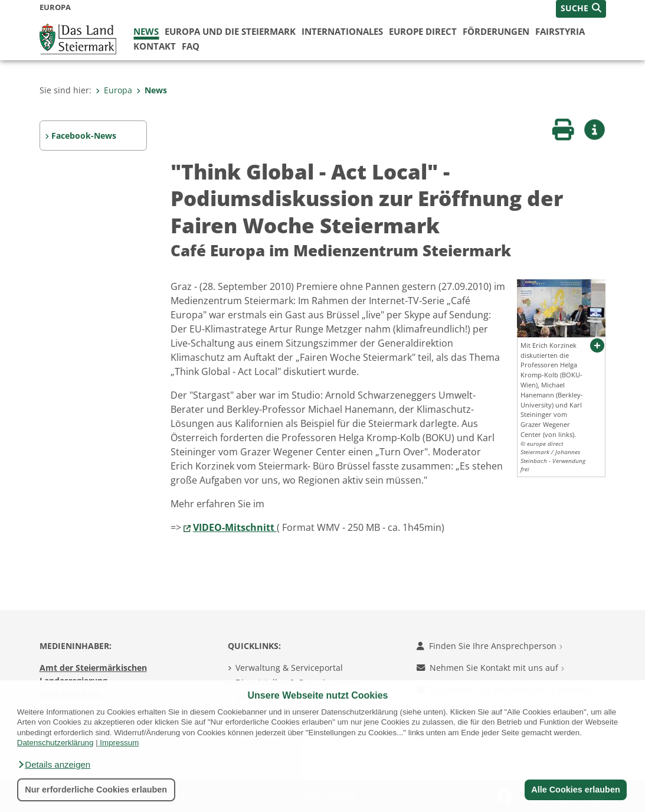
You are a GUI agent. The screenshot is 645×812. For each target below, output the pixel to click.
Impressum (119, 743)
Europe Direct (423, 31)
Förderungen (496, 31)
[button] (54, 765)
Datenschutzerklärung (55, 743)
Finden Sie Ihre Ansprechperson (490, 646)
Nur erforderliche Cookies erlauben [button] (96, 790)
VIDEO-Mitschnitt (235, 527)
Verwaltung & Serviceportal (289, 668)
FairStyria (560, 31)
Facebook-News (84, 136)
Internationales (342, 31)
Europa (114, 90)
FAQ (191, 46)
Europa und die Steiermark (230, 31)
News (146, 31)
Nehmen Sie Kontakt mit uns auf (490, 668)
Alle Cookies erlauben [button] (575, 790)
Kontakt (155, 46)
